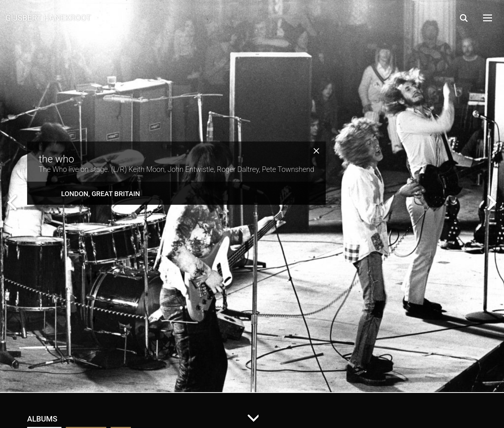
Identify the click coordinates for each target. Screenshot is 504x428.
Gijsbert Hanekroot (48, 17)
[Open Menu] (487, 18)
